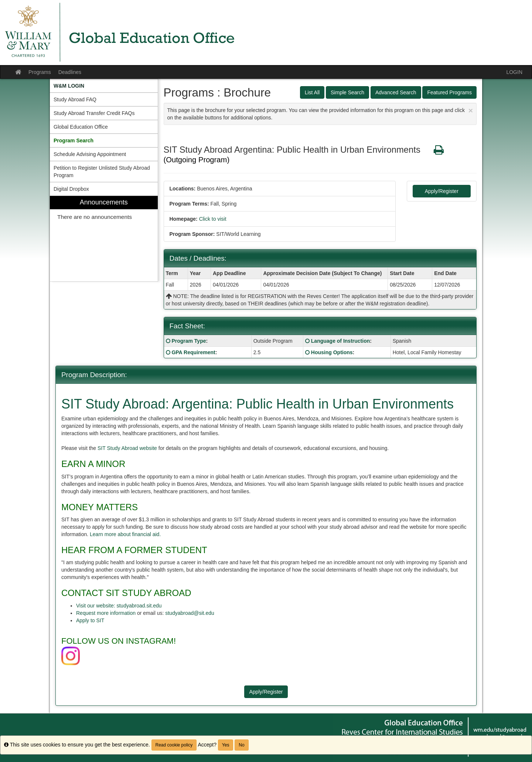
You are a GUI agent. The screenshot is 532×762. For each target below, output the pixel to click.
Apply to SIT (90, 620)
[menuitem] (104, 86)
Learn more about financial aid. (125, 534)
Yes (226, 745)
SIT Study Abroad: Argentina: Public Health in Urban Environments (258, 404)
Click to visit (213, 219)
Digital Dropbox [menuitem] (71, 189)
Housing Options (332, 352)
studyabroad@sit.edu (190, 613)
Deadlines (70, 72)
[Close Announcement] (471, 110)
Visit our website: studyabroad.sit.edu (119, 606)
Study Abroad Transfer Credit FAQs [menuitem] (94, 113)
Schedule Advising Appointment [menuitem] (90, 154)
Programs (40, 72)
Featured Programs (449, 92)
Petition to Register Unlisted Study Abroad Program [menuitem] (102, 172)
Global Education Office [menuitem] (81, 127)
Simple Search (347, 92)
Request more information (106, 613)
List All (312, 92)
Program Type (189, 341)
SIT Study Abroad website (128, 448)
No (241, 745)
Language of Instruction (340, 341)
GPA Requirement (193, 352)
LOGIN (514, 72)
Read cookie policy (174, 745)
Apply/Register (442, 191)
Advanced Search (396, 92)
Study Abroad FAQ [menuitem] (75, 99)
